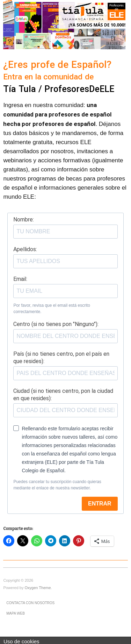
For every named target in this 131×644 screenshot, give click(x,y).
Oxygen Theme (38, 588)
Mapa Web (16, 613)
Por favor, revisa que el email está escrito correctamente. (52, 309)
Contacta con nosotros (30, 603)
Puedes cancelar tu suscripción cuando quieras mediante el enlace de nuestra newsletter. (57, 485)
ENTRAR (100, 504)
